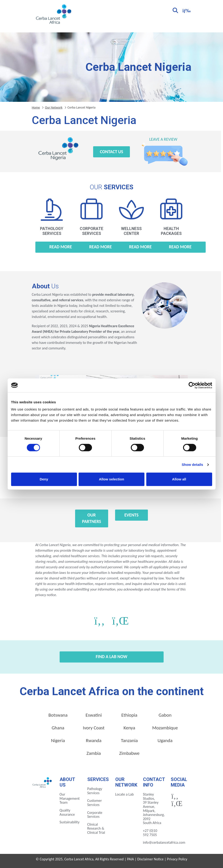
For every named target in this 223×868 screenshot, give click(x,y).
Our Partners (92, 518)
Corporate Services (95, 815)
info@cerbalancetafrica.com (164, 842)
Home (36, 107)
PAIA (131, 859)
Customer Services (95, 803)
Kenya (129, 728)
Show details (192, 465)
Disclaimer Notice (150, 859)
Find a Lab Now (111, 657)
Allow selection (111, 479)
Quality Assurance (67, 812)
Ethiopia (129, 715)
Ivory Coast (94, 728)
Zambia (94, 753)
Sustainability (70, 822)
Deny (44, 479)
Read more (61, 247)
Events (131, 515)
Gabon (165, 715)
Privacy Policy (177, 859)
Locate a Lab (125, 794)
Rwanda (94, 740)
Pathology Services (95, 791)
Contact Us (111, 152)
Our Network (54, 107)
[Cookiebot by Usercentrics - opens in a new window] (192, 385)
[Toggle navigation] (186, 10)
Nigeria (58, 740)
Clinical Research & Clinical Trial (96, 828)
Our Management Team (70, 798)
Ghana (58, 728)
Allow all (179, 479)
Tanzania (129, 740)
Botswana (58, 715)
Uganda (165, 740)
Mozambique (165, 728)
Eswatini (94, 715)
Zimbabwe (129, 753)
